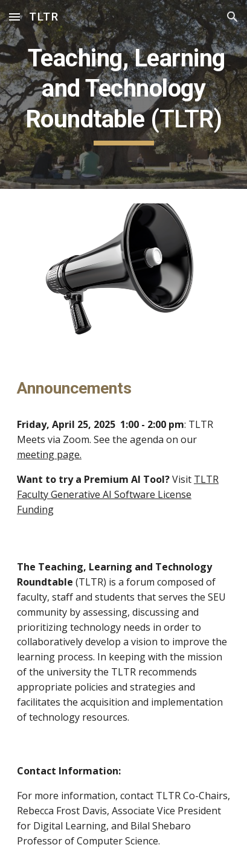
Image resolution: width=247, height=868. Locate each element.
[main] (123, 94)
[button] (14, 17)
